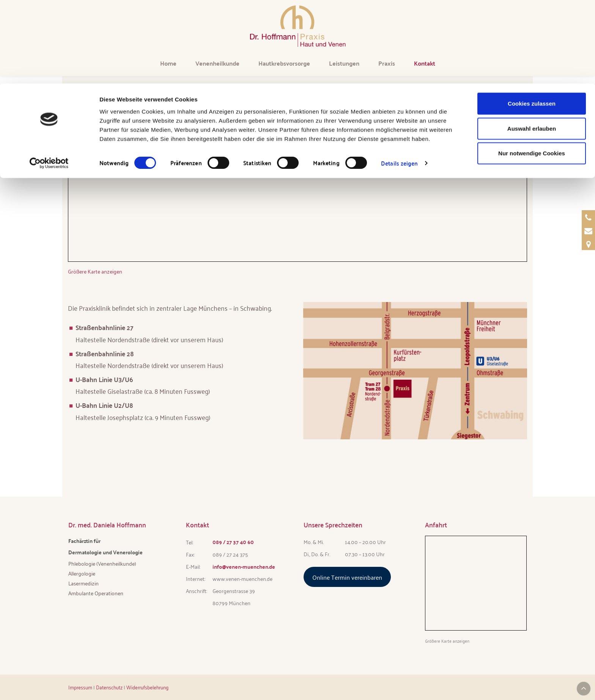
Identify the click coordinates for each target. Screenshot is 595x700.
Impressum (80, 687)
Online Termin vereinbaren (347, 577)
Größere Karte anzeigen (95, 271)
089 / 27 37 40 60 (233, 542)
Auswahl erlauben (532, 45)
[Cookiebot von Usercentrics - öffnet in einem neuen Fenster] (49, 80)
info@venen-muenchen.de (244, 566)
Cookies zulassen (532, 20)
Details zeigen (399, 79)
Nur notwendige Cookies (532, 70)
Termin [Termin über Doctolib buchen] (581, 159)
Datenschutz (109, 687)
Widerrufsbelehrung (147, 687)
